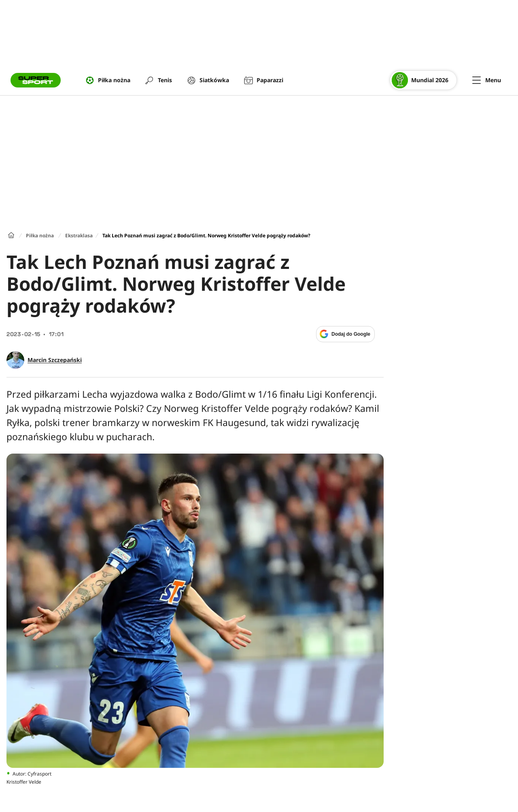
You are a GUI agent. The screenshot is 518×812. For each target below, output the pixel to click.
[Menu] (487, 80)
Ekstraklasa (79, 236)
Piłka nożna (40, 236)
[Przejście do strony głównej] (36, 80)
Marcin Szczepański (55, 360)
